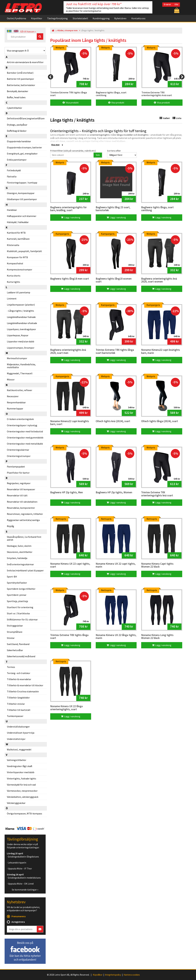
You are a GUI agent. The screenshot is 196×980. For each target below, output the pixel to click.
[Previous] (51, 77)
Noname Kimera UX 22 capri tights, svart (70, 565)
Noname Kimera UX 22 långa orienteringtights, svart (66, 708)
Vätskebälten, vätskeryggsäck (23, 797)
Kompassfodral (15, 263)
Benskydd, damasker (18, 91)
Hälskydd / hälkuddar (18, 222)
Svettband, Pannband (18, 644)
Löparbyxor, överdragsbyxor (21, 329)
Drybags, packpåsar (17, 125)
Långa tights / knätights (21, 311)
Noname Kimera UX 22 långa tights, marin (116, 637)
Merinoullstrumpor (17, 358)
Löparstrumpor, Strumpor (21, 348)
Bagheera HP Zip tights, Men (67, 493)
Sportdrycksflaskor (17, 583)
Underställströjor (16, 739)
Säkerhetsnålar (15, 650)
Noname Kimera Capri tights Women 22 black (157, 565)
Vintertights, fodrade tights (22, 779)
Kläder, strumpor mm (68, 30)
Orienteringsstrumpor (19, 456)
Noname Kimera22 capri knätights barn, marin (161, 351)
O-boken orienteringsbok (20, 419)
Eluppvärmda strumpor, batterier (24, 147)
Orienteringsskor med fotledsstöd (25, 431)
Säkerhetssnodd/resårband (21, 656)
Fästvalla (12, 176)
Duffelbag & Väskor (17, 131)
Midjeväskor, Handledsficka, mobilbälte (21, 366)
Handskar (12, 210)
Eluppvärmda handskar (19, 141)
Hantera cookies (132, 975)
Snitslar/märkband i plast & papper (25, 570)
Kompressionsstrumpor (20, 269)
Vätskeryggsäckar (16, 803)
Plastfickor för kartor (18, 473)
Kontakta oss (138, 18)
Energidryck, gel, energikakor (22, 154)
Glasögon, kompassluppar (21, 193)
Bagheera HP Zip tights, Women (114, 493)
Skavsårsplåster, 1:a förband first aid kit (24, 538)
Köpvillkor (37, 18)
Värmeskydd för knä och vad (21, 785)
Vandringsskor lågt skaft (20, 766)
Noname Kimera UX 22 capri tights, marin (116, 565)
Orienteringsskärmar (18, 450)
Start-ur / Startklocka (18, 613)
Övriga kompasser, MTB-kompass (24, 813)
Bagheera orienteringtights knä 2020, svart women (159, 280)
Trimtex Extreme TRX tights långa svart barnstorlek (115, 351)
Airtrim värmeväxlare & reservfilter (25, 62)
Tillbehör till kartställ (19, 710)
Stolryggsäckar (15, 626)
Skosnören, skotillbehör (20, 552)
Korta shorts (14, 276)
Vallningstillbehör (17, 760)
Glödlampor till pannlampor (22, 199)
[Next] (182, 77)
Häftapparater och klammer (22, 216)
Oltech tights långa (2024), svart (160, 421)
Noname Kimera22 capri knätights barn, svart (70, 423)
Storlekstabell (80, 18)
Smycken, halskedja (17, 558)
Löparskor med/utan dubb (21, 341)
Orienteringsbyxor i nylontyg (22, 425)
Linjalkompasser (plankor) (21, 305)
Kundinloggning (101, 18)
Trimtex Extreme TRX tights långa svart (69, 637)
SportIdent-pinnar (17, 595)
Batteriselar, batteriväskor (21, 85)
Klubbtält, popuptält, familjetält (24, 251)
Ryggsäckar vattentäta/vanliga (23, 520)
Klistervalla (13, 245)
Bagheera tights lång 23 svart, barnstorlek (113, 209)
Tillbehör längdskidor (18, 698)
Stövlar (11, 638)
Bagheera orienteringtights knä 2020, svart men (68, 351)
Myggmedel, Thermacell (20, 373)
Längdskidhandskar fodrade (21, 317)
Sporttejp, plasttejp (17, 601)
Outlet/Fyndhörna (16, 18)
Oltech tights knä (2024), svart (113, 421)
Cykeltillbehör (14, 108)
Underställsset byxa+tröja (21, 733)
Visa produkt (71, 103)
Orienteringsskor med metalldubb (25, 444)
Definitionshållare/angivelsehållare (26, 118)
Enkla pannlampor (17, 160)
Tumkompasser (15, 716)
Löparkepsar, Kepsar (18, 335)
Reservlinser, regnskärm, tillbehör (25, 514)
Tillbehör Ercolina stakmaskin (23, 691)
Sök (98, 155)
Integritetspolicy (113, 975)
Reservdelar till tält (17, 495)
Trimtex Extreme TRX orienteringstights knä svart (157, 494)
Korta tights (13, 282)
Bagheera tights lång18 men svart (70, 279)
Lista (177, 118)
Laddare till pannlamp (19, 292)
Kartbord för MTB (16, 233)
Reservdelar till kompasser (21, 489)
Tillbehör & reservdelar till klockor (25, 685)
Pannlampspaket (16, 467)
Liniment (12, 299)
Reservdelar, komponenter (21, 508)
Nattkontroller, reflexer (20, 390)
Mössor (11, 379)
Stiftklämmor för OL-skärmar (22, 619)
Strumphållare (15, 632)
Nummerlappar (15, 408)
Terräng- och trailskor (19, 673)
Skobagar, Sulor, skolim (19, 546)
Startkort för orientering (20, 607)
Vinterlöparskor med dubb (21, 772)
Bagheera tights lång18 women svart (114, 280)
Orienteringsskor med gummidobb (25, 438)
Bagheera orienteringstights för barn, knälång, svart (68, 209)
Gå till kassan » (28, 31)
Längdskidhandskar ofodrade (22, 323)
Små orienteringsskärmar (20, 564)
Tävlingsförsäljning (57, 18)
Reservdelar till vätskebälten (22, 502)
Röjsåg (10, 526)
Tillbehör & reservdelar (19, 679)
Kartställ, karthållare (18, 239)
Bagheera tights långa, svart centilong (157, 209)
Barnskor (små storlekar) (20, 73)
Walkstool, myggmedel (19, 749)
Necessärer (13, 396)
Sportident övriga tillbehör (21, 589)
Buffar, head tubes (16, 97)
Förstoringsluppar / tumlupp (22, 183)
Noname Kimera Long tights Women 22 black (157, 637)
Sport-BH (12, 577)
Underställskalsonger (18, 727)
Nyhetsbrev (120, 18)
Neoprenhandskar (16, 402)
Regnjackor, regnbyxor (19, 483)
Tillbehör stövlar (16, 704)
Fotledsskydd (14, 170)
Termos (11, 667)
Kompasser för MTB (17, 257)
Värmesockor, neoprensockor (22, 791)
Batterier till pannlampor (20, 79)
